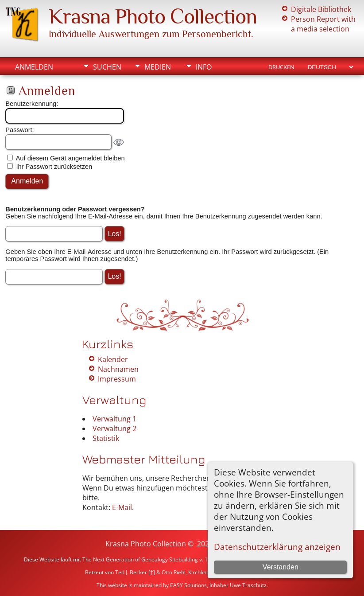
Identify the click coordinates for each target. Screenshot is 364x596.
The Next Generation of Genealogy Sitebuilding (140, 559)
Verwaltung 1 (114, 419)
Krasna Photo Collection (153, 16)
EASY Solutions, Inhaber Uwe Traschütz (218, 585)
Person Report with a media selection (323, 24)
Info (204, 67)
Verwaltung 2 (114, 428)
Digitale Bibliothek (321, 9)
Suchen (107, 67)
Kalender (113, 359)
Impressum (117, 379)
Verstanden (281, 567)
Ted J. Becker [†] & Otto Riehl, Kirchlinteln (165, 572)
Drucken (281, 67)
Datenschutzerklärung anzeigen (277, 547)
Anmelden (34, 67)
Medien (158, 67)
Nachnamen (118, 369)
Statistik (106, 438)
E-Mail (122, 507)
